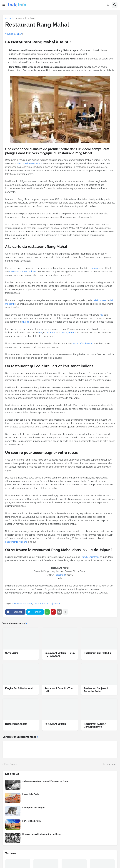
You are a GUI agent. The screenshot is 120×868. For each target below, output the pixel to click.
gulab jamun (67, 333)
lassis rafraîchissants (83, 343)
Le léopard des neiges (34, 808)
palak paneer (99, 300)
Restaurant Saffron (55, 724)
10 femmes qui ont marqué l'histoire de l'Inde (45, 781)
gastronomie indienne (16, 542)
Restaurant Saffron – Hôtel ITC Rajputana (60, 655)
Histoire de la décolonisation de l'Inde (41, 834)
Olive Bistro (12, 653)
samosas (94, 268)
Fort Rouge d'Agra (31, 821)
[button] (4, 5)
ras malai (50, 333)
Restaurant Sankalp (16, 724)
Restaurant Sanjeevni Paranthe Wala (96, 690)
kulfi (40, 333)
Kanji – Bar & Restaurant (19, 688)
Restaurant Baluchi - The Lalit (59, 690)
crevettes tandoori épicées (23, 272)
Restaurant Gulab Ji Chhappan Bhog (95, 725)
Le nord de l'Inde (31, 794)
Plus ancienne (109, 764)
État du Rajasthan (90, 557)
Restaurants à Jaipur (25, 18)
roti (101, 315)
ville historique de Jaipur (29, 164)
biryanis (25, 322)
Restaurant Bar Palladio (97, 653)
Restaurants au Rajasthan (47, 604)
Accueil (9, 18)
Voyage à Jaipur (13, 34)
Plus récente (10, 764)
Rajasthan (60, 575)
